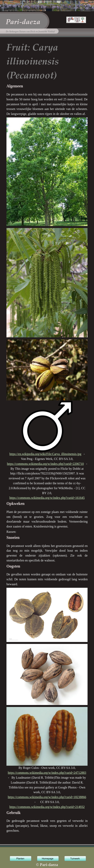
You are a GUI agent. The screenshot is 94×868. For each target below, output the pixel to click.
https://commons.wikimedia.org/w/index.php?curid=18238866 (47, 797)
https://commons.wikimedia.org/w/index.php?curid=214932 (47, 807)
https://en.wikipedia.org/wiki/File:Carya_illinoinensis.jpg (45, 454)
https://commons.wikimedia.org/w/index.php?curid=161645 (47, 498)
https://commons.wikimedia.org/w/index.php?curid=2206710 (45, 464)
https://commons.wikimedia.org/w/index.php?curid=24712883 (47, 773)
